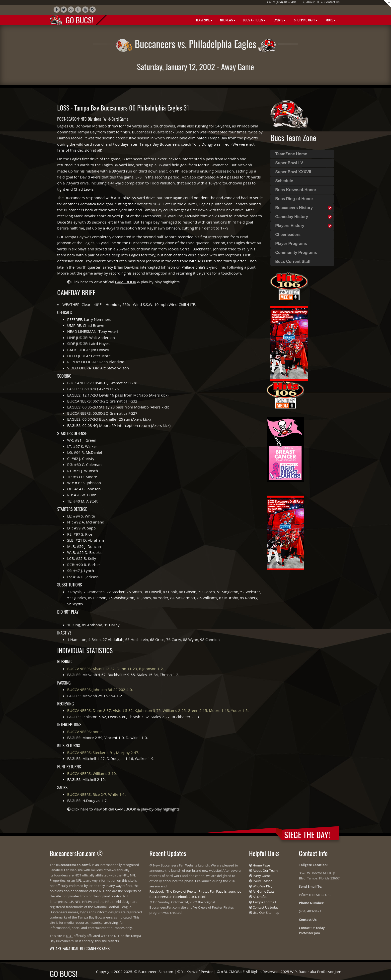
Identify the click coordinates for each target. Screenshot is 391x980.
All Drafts (260, 897)
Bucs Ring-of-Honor (294, 199)
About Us (313, 2)
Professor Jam (310, 933)
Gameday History (292, 217)
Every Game (262, 876)
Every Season (263, 881)
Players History (290, 226)
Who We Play (263, 886)
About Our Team (265, 870)
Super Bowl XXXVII (293, 172)
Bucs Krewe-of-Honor (296, 190)
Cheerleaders (288, 235)
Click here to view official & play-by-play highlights (125, 282)
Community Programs (296, 253)
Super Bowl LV (289, 163)
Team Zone (204, 20)
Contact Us (332, 2)
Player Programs (291, 244)
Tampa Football (264, 902)
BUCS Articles (254, 20)
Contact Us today (266, 907)
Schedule (284, 181)
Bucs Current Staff (293, 261)
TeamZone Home (291, 154)
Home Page (261, 865)
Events (279, 20)
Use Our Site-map (266, 913)
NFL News (228, 20)
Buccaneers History (294, 208)
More (330, 20)
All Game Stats (264, 891)
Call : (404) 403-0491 (282, 2)
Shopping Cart (305, 20)
